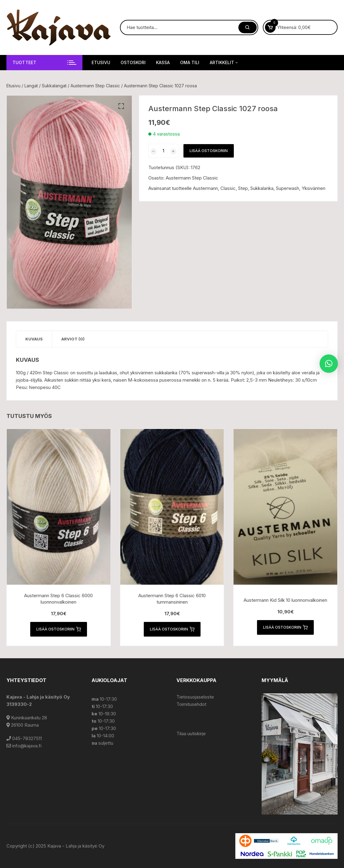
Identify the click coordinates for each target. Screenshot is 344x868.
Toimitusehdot (191, 704)
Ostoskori (133, 62)
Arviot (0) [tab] (73, 339)
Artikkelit (224, 63)
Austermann (205, 188)
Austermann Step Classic (95, 86)
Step (243, 188)
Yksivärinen (313, 188)
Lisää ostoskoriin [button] (59, 629)
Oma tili (190, 62)
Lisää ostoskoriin (209, 151)
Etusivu (101, 62)
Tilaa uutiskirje (191, 734)
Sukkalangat (54, 86)
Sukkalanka (262, 188)
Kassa (163, 62)
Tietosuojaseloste (195, 697)
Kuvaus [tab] (34, 339)
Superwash (288, 188)
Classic (228, 188)
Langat (31, 86)
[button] (121, 106)
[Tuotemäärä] (164, 151)
